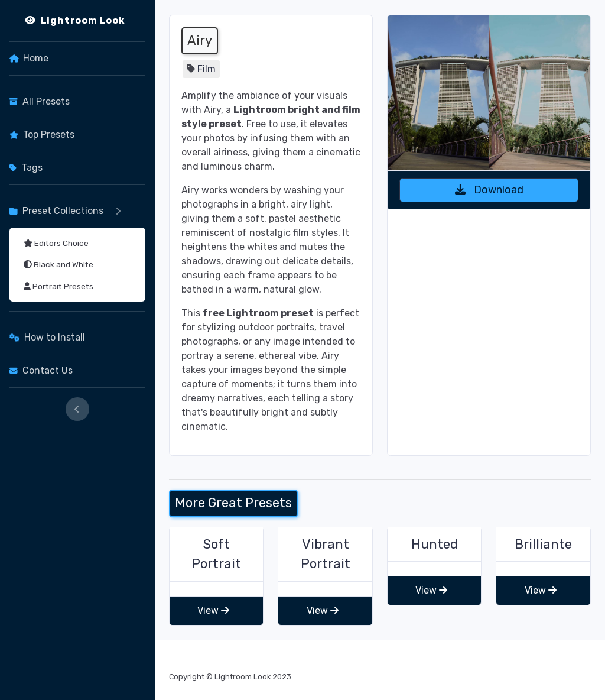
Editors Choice (56, 243)
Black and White (58, 264)
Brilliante (543, 544)
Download (489, 190)
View (213, 610)
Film (206, 69)
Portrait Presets (58, 286)
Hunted (435, 544)
